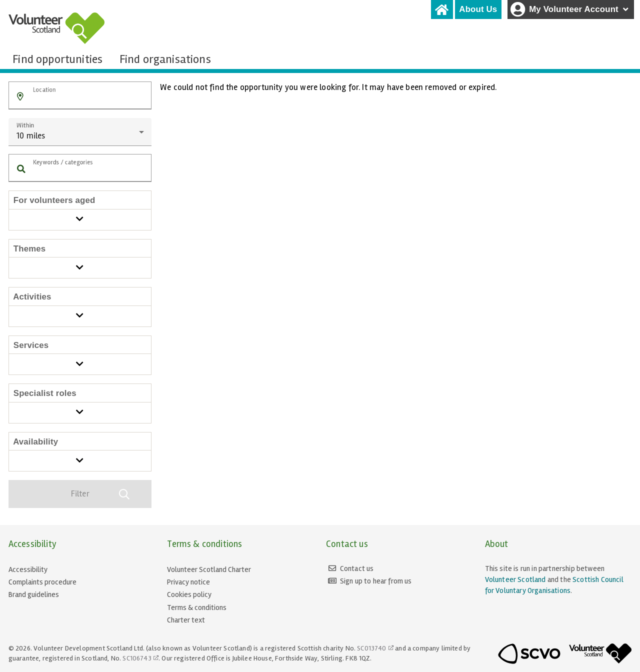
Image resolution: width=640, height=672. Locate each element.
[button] (20, 97)
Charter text (186, 620)
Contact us (357, 568)
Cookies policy (189, 594)
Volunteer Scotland (515, 579)
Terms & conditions (197, 607)
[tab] (442, 9)
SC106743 (137, 658)
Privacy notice (188, 582)
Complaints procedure (42, 582)
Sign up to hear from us (376, 581)
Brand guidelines (34, 594)
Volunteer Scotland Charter (209, 569)
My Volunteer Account (570, 9)
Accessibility (28, 569)
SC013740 (371, 648)
